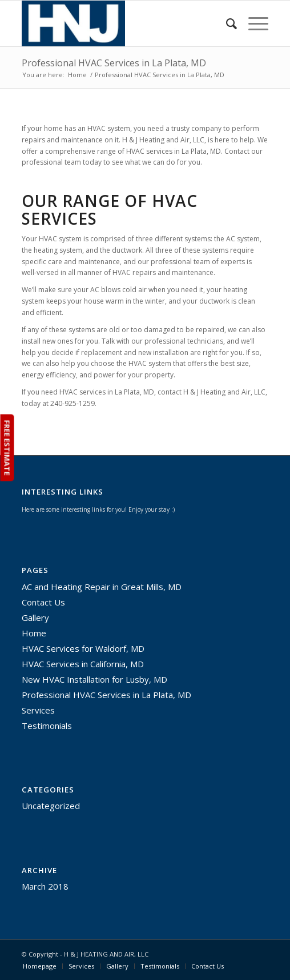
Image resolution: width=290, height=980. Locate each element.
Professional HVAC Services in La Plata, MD (114, 63)
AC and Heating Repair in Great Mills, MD (102, 587)
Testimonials (47, 726)
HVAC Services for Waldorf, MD (83, 648)
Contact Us (43, 602)
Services (38, 710)
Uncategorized (51, 806)
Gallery (35, 618)
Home (77, 75)
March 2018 (45, 886)
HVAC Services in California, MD (83, 664)
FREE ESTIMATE (7, 448)
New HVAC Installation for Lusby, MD (94, 679)
